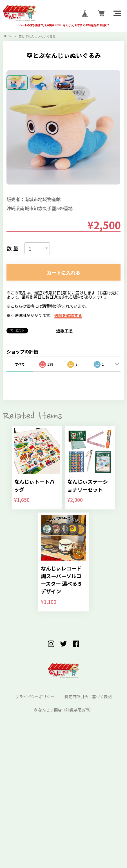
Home (9, 37)
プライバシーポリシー (35, 817)
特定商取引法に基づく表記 (88, 817)
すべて (20, 477)
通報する (64, 444)
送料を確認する (68, 428)
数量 (13, 360)
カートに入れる (64, 385)
